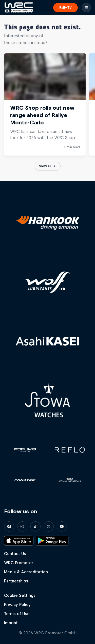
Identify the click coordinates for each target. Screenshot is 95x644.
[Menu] (86, 8)
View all (48, 166)
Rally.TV (65, 7)
